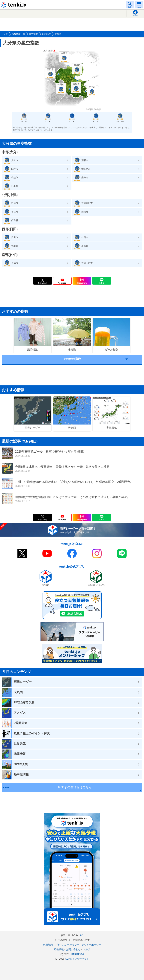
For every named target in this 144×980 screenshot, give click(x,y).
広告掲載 (59, 949)
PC (82, 935)
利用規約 (48, 945)
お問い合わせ (73, 949)
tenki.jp (14, 5)
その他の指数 (72, 359)
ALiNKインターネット (77, 959)
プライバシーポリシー (67, 945)
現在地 (135, 16)
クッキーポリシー (91, 945)
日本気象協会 (77, 954)
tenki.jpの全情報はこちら (75, 787)
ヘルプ (86, 949)
